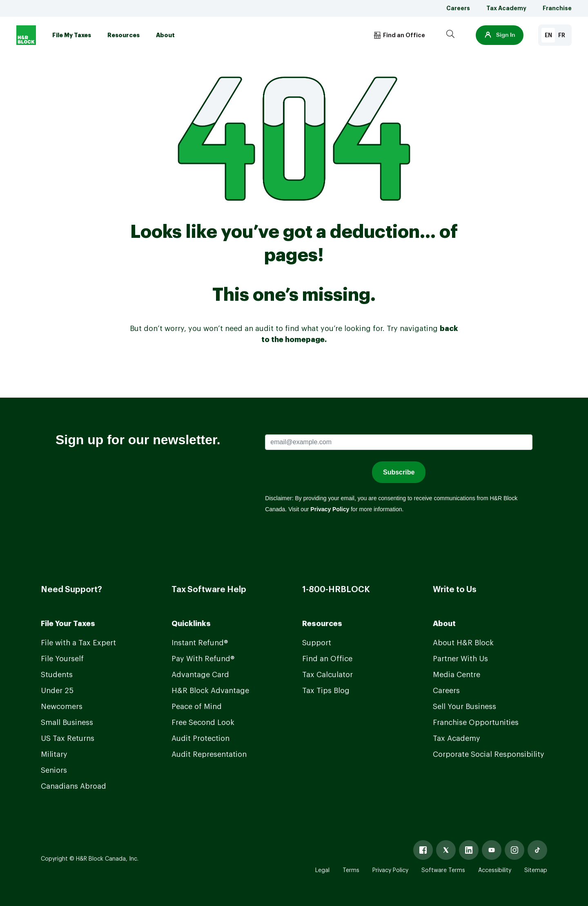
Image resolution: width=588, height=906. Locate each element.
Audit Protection (200, 738)
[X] (446, 850)
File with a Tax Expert (78, 643)
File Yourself (62, 659)
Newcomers (62, 707)
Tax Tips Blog (326, 691)
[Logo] (26, 35)
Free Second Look (203, 723)
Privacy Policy (390, 870)
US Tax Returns (68, 738)
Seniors (54, 770)
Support (317, 643)
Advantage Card (200, 675)
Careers (458, 8)
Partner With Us (460, 659)
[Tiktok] (537, 850)
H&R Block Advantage (210, 691)
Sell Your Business (464, 707)
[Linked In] (469, 850)
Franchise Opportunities (476, 723)
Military (54, 754)
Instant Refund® (200, 643)
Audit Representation (209, 754)
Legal (322, 870)
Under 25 (57, 691)
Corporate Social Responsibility (489, 754)
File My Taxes (72, 35)
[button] (500, 35)
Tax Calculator (327, 675)
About (165, 35)
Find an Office (327, 659)
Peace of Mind (197, 707)
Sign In (500, 35)
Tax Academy (506, 8)
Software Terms (443, 870)
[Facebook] (423, 850)
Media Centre (457, 675)
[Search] (450, 35)
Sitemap (536, 870)
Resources (124, 35)
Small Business (67, 723)
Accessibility (495, 870)
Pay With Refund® (203, 659)
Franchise (557, 8)
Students (57, 675)
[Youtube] (492, 850)
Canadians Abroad (73, 786)
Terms (351, 870)
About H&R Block (463, 643)
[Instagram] (514, 850)
